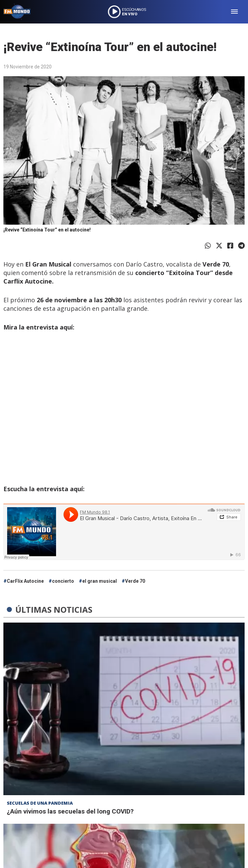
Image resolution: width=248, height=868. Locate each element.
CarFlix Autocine (25, 581)
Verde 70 (135, 581)
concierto (63, 581)
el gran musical (100, 581)
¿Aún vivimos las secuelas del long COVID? (70, 811)
